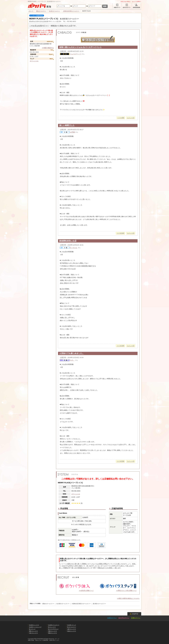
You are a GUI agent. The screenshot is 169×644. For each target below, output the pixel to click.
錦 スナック (32, 629)
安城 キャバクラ (72, 631)
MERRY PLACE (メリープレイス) (44, 19)
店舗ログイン (136, 618)
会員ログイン (112, 618)
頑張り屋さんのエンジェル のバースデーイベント (81, 47)
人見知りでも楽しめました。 (72, 353)
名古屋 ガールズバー (54, 625)
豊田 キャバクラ (33, 631)
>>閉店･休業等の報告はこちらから (128, 598)
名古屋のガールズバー (63, 604)
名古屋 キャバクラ (34, 625)
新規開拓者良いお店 (68, 241)
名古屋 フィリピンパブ (35, 627)
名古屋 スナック (72, 625)
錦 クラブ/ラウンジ (53, 629)
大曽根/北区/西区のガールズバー (81, 604)
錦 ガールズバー (72, 627)
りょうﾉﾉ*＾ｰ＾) (76, 54)
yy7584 (73, 132)
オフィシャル (34, 61)
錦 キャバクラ (52, 627)
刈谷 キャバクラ (33, 633)
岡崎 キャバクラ (53, 631)
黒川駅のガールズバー (99, 604)
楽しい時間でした (67, 125)
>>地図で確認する (48, 48)
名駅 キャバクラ (72, 629)
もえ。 (72, 360)
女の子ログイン (124, 618)
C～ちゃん (74, 248)
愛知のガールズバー (48, 604)
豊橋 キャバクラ (53, 633)
